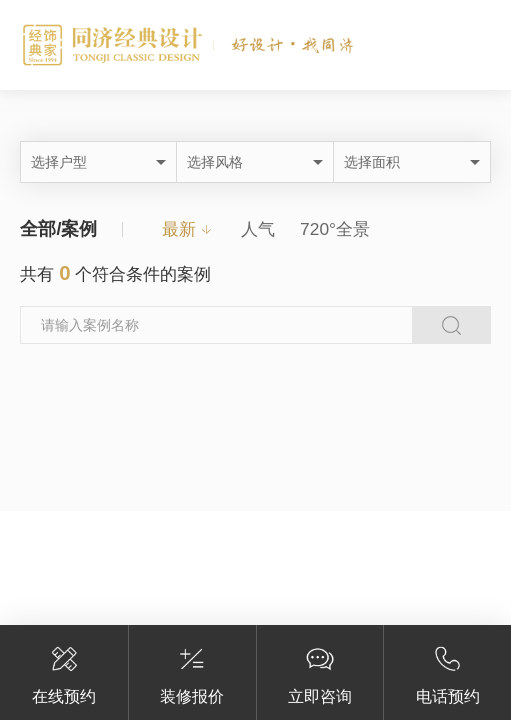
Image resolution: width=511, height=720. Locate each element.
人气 (258, 229)
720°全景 (335, 229)
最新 (179, 229)
